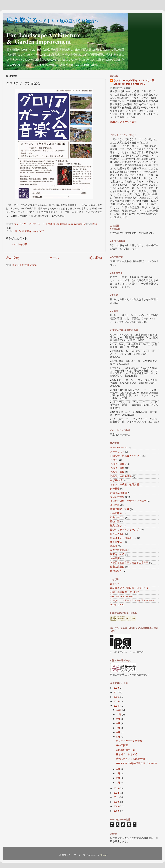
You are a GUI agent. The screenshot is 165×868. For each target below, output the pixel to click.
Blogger (104, 855)
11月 (119, 710)
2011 (117, 797)
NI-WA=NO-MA (118, 448)
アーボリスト (117, 452)
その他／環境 (117, 468)
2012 (117, 793)
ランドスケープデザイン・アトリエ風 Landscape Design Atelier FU (134, 82)
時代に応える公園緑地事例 (130, 759)
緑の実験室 (116, 571)
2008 (117, 811)
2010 (117, 802)
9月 (119, 719)
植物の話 (115, 521)
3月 (119, 774)
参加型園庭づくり (120, 509)
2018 (117, 688)
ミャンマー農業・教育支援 (124, 485)
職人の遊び (116, 526)
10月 (119, 714)
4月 (119, 769)
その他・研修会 (118, 464)
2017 (117, 692)
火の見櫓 (115, 489)
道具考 (114, 546)
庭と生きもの (117, 534)
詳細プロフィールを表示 (123, 122)
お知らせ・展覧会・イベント (126, 456)
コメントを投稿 (19, 244)
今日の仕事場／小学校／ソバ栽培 (128, 501)
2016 (117, 697)
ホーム (54, 258)
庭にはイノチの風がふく (123, 538)
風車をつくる (117, 554)
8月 (119, 723)
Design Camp (117, 605)
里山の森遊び (117, 567)
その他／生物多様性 (121, 476)
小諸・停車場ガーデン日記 (124, 592)
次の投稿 (13, 258)
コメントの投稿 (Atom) (24, 265)
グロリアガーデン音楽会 (129, 741)
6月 (119, 732)
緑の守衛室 (122, 745)
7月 (119, 728)
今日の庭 (115, 505)
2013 (117, 788)
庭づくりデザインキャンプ (29, 231)
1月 (119, 783)
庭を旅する (116, 542)
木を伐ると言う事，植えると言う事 (129, 563)
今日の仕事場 (117, 497)
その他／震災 (117, 472)
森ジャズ (115, 584)
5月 (119, 737)
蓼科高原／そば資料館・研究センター (130, 588)
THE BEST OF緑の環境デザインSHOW (137, 763)
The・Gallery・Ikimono (122, 596)
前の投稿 (96, 258)
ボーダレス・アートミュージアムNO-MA (132, 600)
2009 (117, 806)
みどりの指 (116, 480)
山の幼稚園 (116, 513)
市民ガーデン (117, 517)
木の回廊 (115, 558)
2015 (117, 701)
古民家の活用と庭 (125, 750)
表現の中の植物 (118, 550)
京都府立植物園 (118, 493)
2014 (117, 706)
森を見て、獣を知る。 (128, 754)
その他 (114, 460)
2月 (119, 778)
